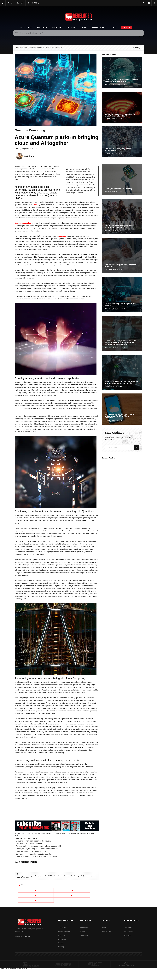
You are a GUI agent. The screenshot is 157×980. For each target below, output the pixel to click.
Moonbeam (26, 937)
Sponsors (84, 935)
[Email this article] (36, 900)
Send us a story (33, 3)
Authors (61, 935)
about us (62, 928)
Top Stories (26, 27)
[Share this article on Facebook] (36, 890)
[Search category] (141, 36)
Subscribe (72, 27)
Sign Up (127, 27)
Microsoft (61, 876)
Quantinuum (87, 876)
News (84, 27)
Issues (83, 931)
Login (113, 27)
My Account (128, 931)
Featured (42, 27)
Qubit (80, 876)
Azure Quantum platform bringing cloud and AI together (37, 876)
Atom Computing (23, 877)
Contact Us (128, 928)
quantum (63, 236)
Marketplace (99, 27)
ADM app (127, 935)
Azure (36, 205)
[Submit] (153, 36)
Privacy (61, 947)
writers (10, 3)
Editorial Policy (64, 931)
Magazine (57, 27)
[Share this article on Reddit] (72, 895)
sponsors (20, 3)
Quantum (74, 876)
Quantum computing (23, 223)
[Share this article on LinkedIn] (36, 895)
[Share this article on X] (72, 890)
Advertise (62, 939)
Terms (61, 943)
